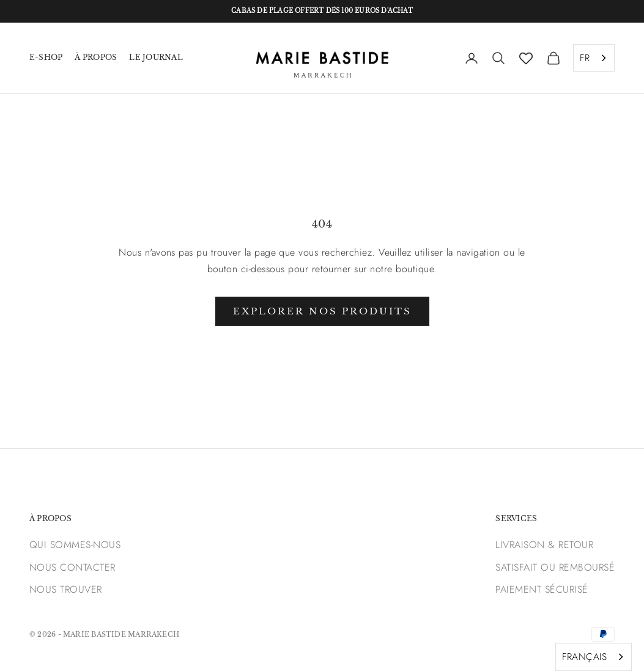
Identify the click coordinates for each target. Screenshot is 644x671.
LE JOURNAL (156, 57)
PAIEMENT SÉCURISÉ (542, 589)
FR (585, 58)
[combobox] (594, 58)
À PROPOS (96, 57)
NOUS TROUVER (66, 589)
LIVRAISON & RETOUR (544, 545)
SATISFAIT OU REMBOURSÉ (555, 567)
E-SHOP (46, 57)
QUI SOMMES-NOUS (75, 545)
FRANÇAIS (584, 657)
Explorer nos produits (322, 311)
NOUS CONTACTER (72, 567)
